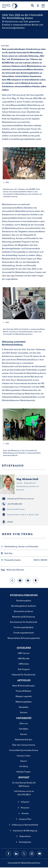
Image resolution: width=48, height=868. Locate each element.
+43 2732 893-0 (24, 794)
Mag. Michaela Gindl (27, 479)
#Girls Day (11, 570)
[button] (42, 175)
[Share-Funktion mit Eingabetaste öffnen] (12, 581)
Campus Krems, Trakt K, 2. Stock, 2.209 (20, 515)
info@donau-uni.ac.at (24, 791)
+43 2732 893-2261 (12, 504)
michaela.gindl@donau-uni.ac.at (18, 499)
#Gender (20, 570)
